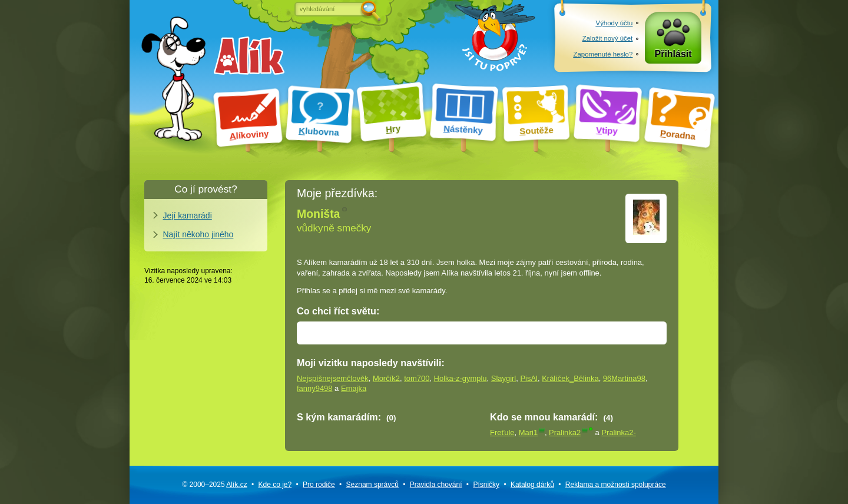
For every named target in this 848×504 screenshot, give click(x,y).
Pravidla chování (436, 485)
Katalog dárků (532, 485)
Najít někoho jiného (198, 234)
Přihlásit (673, 54)
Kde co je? (275, 485)
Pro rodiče (319, 485)
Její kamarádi (188, 215)
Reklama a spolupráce (616, 485)
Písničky (486, 485)
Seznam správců (372, 485)
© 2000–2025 (214, 485)
